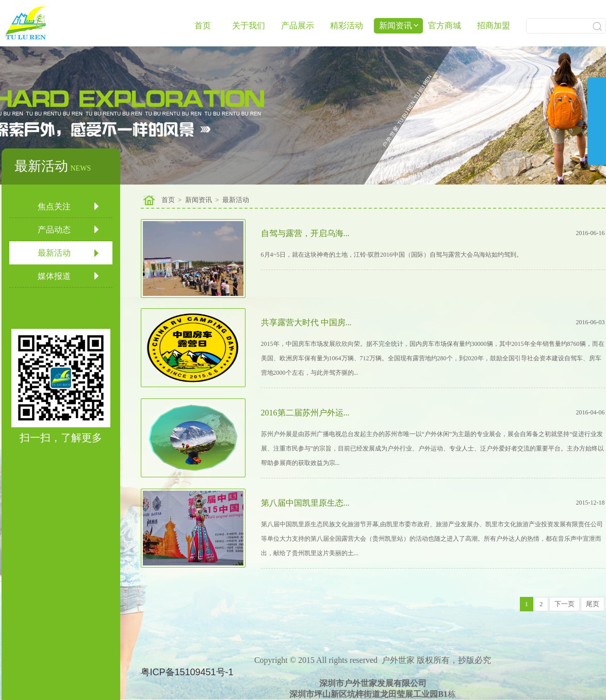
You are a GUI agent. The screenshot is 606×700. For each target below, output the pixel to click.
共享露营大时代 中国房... (306, 322)
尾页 (593, 604)
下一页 (564, 604)
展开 (597, 129)
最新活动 (54, 253)
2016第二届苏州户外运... (305, 413)
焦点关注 (54, 206)
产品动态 (54, 230)
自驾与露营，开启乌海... (305, 233)
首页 (203, 26)
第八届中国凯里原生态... (305, 503)
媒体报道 (54, 276)
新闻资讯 (199, 200)
